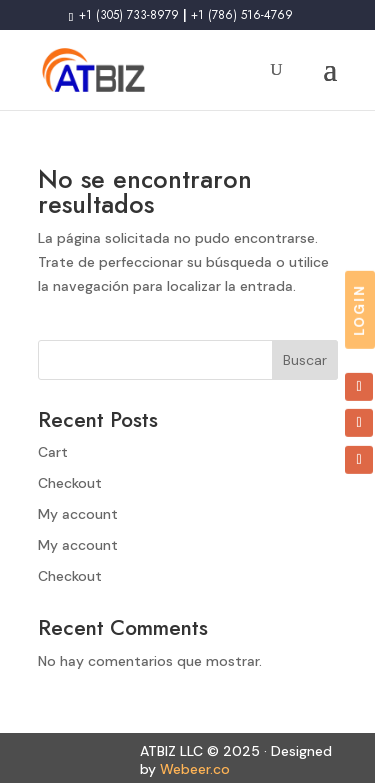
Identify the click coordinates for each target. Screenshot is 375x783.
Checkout (70, 483)
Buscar (305, 360)
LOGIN (359, 309)
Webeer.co (195, 769)
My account (78, 514)
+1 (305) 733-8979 (127, 15)
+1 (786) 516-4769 (242, 15)
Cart (53, 452)
